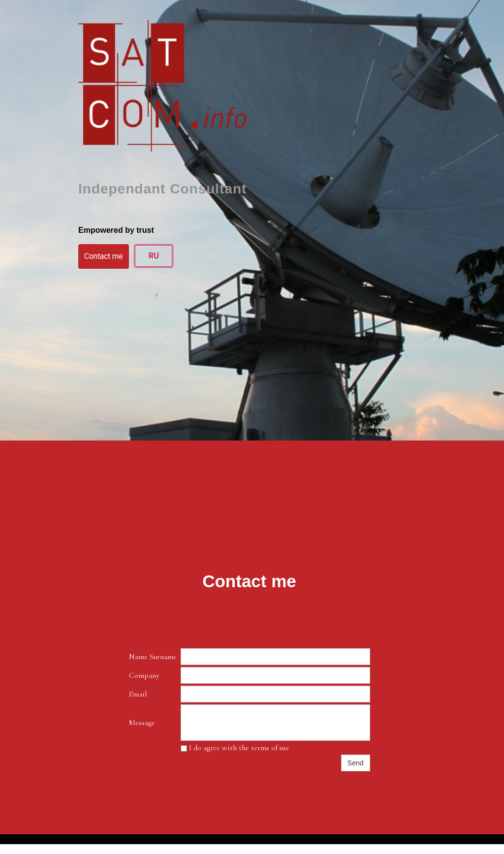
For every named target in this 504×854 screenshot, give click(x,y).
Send (356, 763)
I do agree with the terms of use (235, 748)
